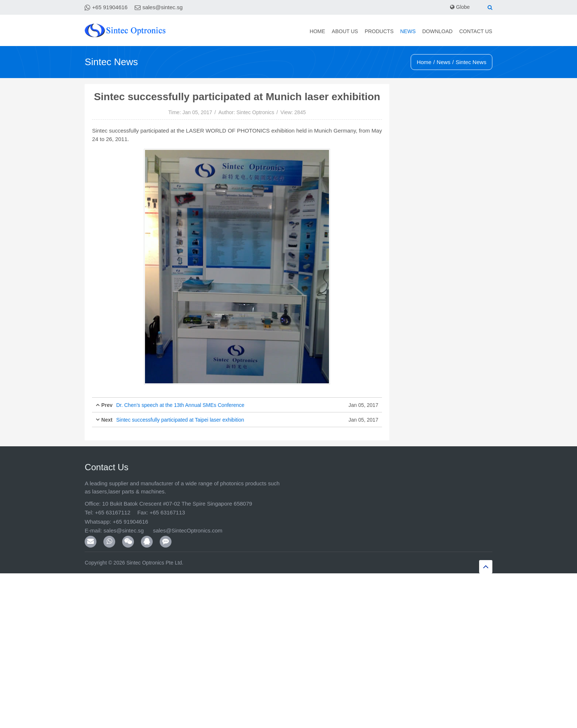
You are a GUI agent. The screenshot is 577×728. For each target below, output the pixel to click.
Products (379, 31)
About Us (345, 31)
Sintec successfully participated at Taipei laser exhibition (180, 420)
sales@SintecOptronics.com (188, 530)
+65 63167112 (113, 512)
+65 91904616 (110, 7)
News (408, 31)
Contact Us (476, 31)
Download (437, 31)
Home (318, 31)
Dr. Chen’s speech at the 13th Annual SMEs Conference (180, 405)
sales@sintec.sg (162, 7)
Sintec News (471, 62)
